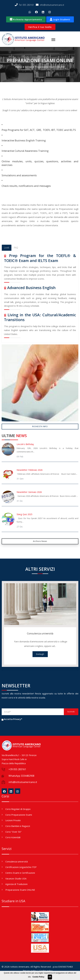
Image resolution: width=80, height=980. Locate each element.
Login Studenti (60, 19)
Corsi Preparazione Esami (19, 815)
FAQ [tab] (16, 248)
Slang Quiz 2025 (24, 514)
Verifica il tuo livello (40, 27)
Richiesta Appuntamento (26, 19)
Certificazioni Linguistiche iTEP (21, 867)
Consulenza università (40, 634)
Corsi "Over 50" (13, 832)
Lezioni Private (13, 820)
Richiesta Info (40, 427)
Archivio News (40, 541)
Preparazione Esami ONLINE (20, 890)
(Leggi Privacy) (31, 719)
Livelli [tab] (7, 248)
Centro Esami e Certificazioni (20, 873)
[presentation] (24, 728)
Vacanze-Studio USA (16, 878)
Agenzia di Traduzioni (16, 884)
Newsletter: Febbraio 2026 (30, 470)
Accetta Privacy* (13, 719)
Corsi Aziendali (13, 837)
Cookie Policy (38, 977)
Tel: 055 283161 (24, 5)
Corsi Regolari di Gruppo (18, 809)
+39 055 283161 (17, 769)
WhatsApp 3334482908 (21, 776)
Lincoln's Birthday (25, 444)
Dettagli (40, 654)
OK (50, 977)
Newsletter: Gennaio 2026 (29, 492)
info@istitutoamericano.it (50, 5)
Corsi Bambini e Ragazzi (18, 826)
